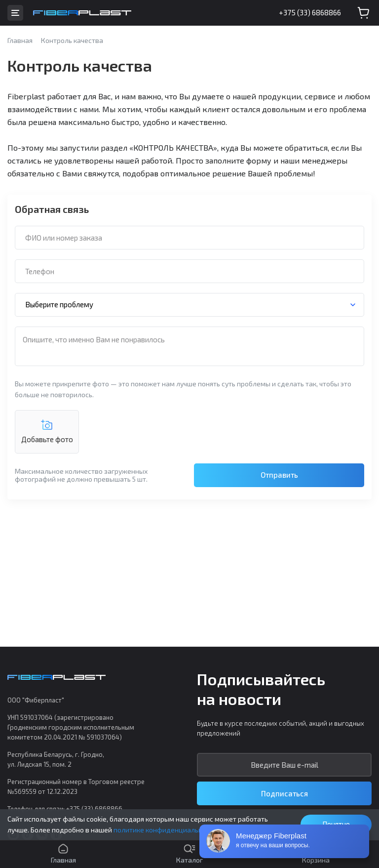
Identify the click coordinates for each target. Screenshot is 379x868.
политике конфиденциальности (165, 830)
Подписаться (284, 793)
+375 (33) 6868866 (310, 12)
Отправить (279, 475)
